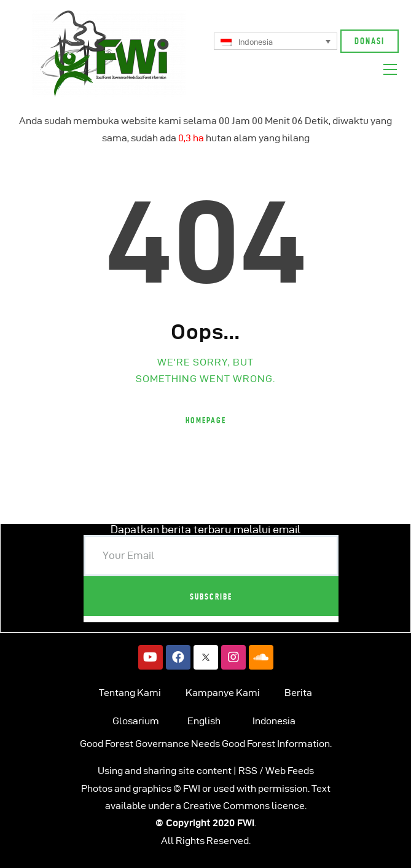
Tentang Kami (130, 693)
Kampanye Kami (223, 693)
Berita (298, 693)
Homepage (206, 420)
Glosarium (136, 721)
